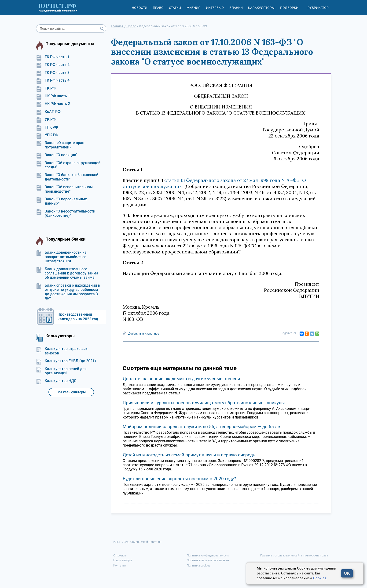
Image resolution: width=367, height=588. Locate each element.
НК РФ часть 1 (53, 96)
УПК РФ (47, 135)
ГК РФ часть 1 (53, 57)
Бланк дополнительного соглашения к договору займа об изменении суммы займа (67, 273)
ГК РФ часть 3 (53, 73)
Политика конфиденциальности (208, 556)
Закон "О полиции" (57, 155)
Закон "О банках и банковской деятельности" (67, 177)
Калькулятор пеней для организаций (61, 371)
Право (158, 8)
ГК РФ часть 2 (53, 65)
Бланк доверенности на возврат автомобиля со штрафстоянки (61, 257)
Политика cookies (198, 566)
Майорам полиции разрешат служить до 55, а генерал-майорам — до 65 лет (202, 427)
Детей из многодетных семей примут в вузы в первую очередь (189, 455)
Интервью (215, 8)
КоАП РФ (48, 112)
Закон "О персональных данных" (61, 201)
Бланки (236, 8)
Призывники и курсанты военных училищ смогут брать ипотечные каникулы (204, 403)
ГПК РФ (47, 127)
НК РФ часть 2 (53, 104)
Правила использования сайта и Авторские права (294, 556)
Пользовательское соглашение (208, 560)
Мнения (193, 8)
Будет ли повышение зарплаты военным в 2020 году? (179, 479)
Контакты (120, 566)
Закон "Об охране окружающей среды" (68, 165)
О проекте (120, 556)
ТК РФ (46, 88)
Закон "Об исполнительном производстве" (64, 189)
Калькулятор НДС (56, 381)
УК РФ (46, 119)
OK (347, 573)
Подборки (289, 8)
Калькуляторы (261, 8)
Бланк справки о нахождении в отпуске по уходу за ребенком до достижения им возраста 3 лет (68, 292)
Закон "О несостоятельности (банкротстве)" (66, 213)
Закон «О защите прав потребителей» (60, 145)
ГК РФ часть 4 (53, 80)
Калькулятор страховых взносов (62, 351)
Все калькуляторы (71, 392)
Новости (139, 8)
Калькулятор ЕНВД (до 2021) (66, 361)
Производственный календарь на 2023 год (78, 317)
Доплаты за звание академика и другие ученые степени (181, 379)
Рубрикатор (318, 8)
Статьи (175, 8)
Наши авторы (123, 560)
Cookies (320, 578)
